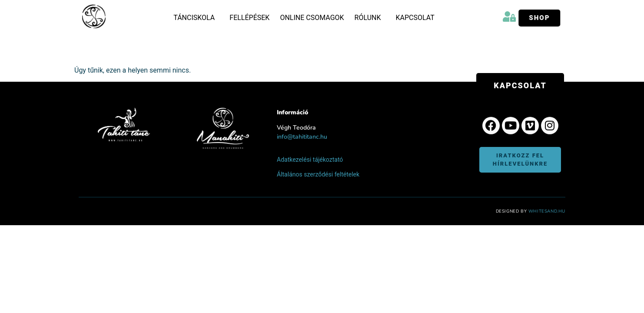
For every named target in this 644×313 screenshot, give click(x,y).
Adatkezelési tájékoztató (310, 158)
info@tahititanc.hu (302, 136)
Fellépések (249, 18)
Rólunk (370, 18)
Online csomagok (312, 18)
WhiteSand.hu (547, 210)
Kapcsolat (415, 18)
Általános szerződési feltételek (318, 173)
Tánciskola (196, 18)
